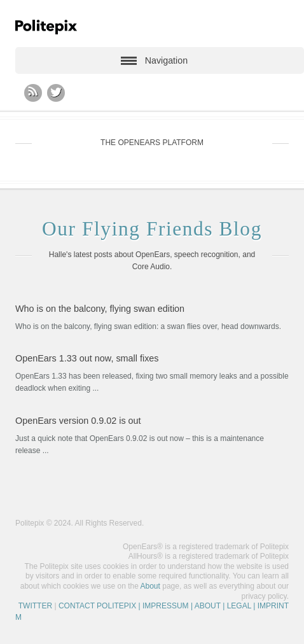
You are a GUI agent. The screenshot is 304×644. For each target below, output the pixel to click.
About (150, 586)
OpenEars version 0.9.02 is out (78, 421)
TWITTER (35, 606)
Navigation (166, 60)
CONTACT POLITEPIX (97, 606)
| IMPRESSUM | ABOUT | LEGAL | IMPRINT (212, 606)
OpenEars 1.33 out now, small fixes (87, 358)
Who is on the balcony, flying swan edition (100, 309)
